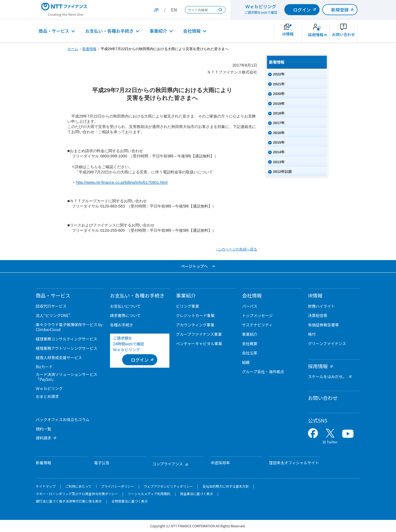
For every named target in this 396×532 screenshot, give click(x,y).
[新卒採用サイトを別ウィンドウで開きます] (316, 33)
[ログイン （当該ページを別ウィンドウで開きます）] (140, 360)
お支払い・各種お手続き (109, 31)
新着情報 (89, 49)
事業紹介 (158, 31)
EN (174, 10)
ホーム (73, 49)
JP (156, 10)
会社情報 (192, 31)
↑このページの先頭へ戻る (237, 249)
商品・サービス (54, 31)
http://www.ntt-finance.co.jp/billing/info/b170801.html (122, 182)
